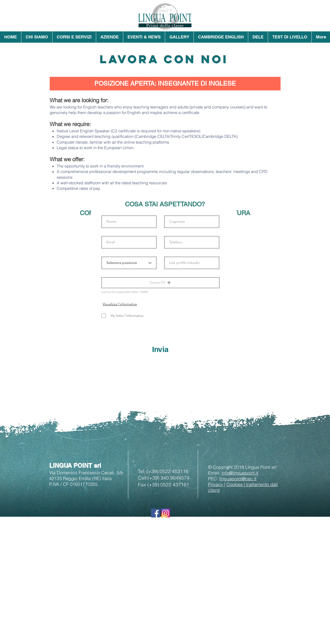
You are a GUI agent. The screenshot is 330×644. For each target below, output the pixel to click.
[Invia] (160, 349)
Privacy (216, 484)
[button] (37, 37)
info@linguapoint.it (240, 473)
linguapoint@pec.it (238, 479)
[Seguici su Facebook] (155, 513)
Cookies (235, 484)
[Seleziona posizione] (129, 263)
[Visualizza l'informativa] (120, 304)
